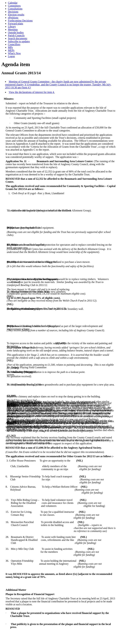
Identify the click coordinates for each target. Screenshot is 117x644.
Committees (14, 6)
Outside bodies (16, 32)
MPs (10, 47)
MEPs (11, 50)
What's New (14, 53)
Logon (11, 56)
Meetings (13, 30)
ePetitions (13, 18)
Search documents (18, 38)
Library (12, 27)
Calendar (13, 3)
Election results (16, 15)
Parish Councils (16, 35)
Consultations (15, 9)
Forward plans (16, 24)
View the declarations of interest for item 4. (32, 92)
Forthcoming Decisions (20, 21)
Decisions (13, 12)
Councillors (14, 44)
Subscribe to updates (19, 41)
